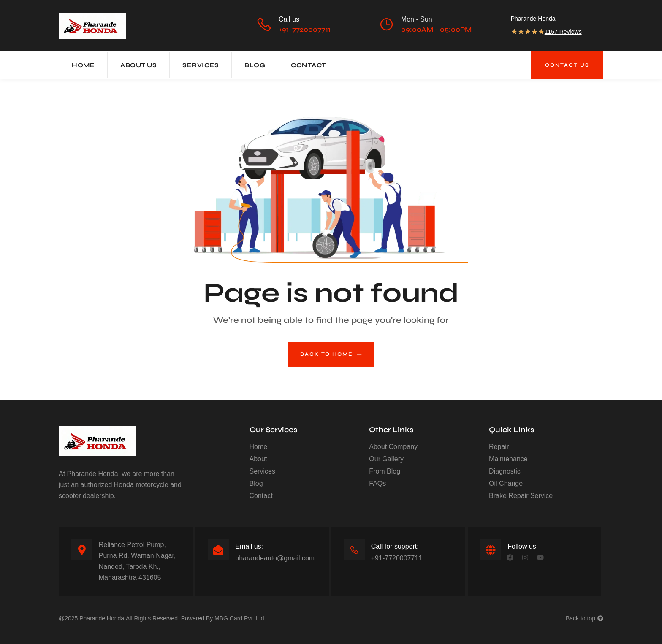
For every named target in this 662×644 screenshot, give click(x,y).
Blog (255, 65)
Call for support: (395, 546)
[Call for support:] (354, 550)
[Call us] (264, 24)
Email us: (249, 546)
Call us (289, 19)
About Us (138, 65)
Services (201, 65)
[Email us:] (218, 550)
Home (83, 65)
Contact (309, 65)
